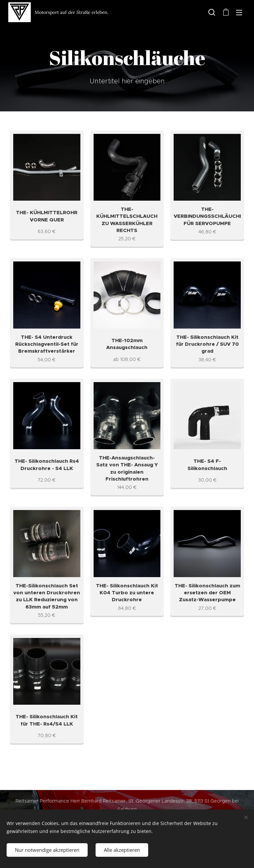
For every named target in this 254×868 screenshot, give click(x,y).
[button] (212, 12)
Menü (239, 13)
